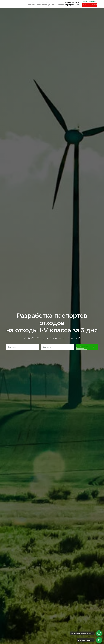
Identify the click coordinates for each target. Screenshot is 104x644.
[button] (90, 5)
